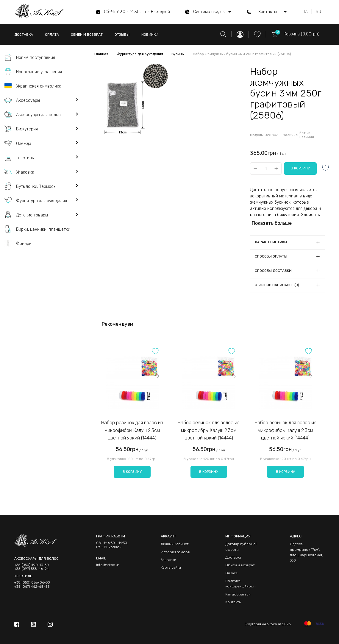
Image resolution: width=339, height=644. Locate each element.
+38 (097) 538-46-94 (32, 569)
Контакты (233, 602)
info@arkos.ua (108, 565)
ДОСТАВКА (24, 35)
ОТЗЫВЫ (122, 35)
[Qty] (266, 168)
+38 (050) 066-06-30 (32, 583)
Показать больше (272, 223)
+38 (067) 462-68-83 (32, 587)
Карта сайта (171, 567)
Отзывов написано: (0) (277, 285)
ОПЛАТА (52, 35)
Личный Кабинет (175, 544)
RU (318, 12)
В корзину (132, 472)
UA (305, 12)
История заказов (175, 552)
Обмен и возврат (240, 565)
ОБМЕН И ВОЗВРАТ (87, 35)
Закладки (168, 560)
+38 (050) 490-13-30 (32, 565)
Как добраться (238, 594)
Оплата (231, 573)
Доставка (233, 557)
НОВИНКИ (150, 35)
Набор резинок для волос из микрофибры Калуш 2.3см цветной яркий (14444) (132, 430)
